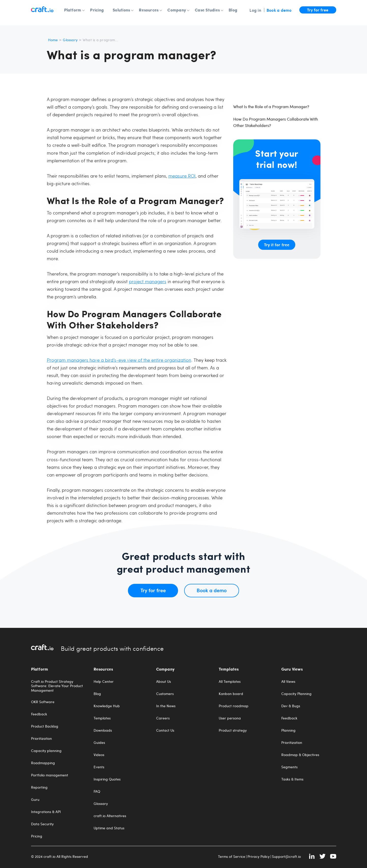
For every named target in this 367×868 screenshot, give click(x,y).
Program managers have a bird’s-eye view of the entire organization (119, 360)
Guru (35, 800)
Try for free (318, 10)
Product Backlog (45, 726)
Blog (233, 10)
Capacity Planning (296, 694)
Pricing (97, 10)
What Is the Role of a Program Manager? (271, 106)
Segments (289, 767)
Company (177, 10)
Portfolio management (50, 775)
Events (99, 767)
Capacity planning (46, 751)
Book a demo (279, 10)
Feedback (39, 714)
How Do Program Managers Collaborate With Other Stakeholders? (276, 122)
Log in (255, 10)
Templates (102, 718)
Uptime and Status (109, 828)
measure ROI (182, 176)
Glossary (70, 40)
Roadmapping (43, 763)
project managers (148, 281)
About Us (164, 682)
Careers (163, 718)
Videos (99, 755)
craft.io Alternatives (110, 816)
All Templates (230, 682)
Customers (165, 694)
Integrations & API (46, 812)
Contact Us (165, 730)
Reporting (39, 787)
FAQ (97, 791)
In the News (166, 706)
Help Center (104, 682)
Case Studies (207, 10)
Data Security (42, 824)
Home (53, 40)
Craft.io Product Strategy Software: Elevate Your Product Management (57, 686)
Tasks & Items (292, 779)
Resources (149, 10)
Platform (73, 10)
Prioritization (41, 739)
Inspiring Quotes (107, 779)
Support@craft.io (286, 857)
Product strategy (233, 730)
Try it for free (277, 245)
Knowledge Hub (107, 706)
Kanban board (231, 694)
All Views (288, 682)
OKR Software (43, 702)
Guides (99, 743)
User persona (230, 718)
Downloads (103, 730)
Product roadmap (234, 706)
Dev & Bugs (291, 706)
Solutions (121, 10)
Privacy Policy (259, 857)
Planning (288, 730)
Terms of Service (232, 857)
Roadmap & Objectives (300, 755)
